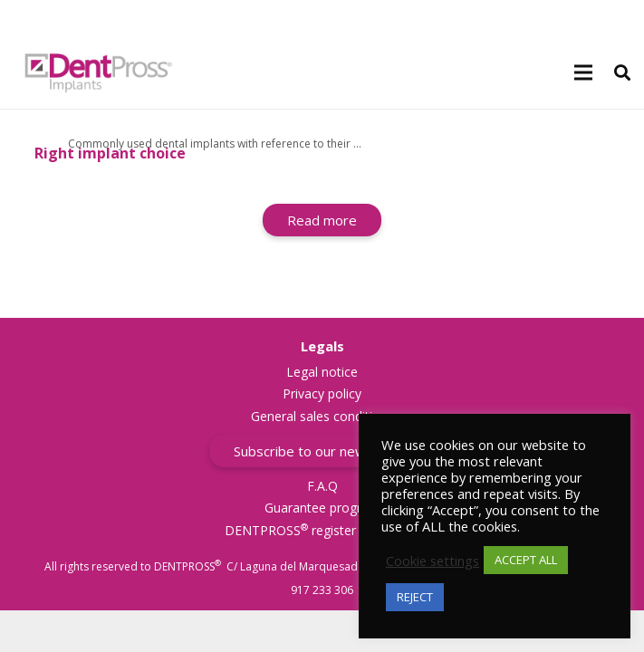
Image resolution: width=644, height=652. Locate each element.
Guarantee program (322, 508)
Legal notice (322, 372)
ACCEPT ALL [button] (526, 560)
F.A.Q (322, 486)
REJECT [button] (415, 597)
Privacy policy (322, 393)
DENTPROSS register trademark (322, 530)
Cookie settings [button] (433, 561)
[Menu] (583, 72)
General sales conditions (322, 416)
